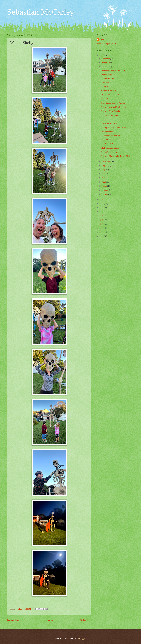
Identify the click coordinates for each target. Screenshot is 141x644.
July (104, 170)
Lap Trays (105, 119)
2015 (102, 236)
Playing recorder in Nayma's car (114, 128)
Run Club (105, 83)
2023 (102, 203)
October (105, 67)
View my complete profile (107, 44)
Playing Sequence (108, 78)
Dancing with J (107, 132)
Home (50, 620)
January (105, 194)
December (106, 59)
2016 (102, 232)
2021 (102, 212)
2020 (102, 216)
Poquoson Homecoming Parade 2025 (115, 156)
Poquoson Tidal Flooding (111, 111)
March (105, 186)
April (104, 182)
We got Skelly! (107, 140)
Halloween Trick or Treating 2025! (115, 70)
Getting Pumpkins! (109, 91)
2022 (102, 208)
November (106, 63)
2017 (102, 228)
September (106, 161)
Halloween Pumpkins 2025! (112, 74)
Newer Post (13, 620)
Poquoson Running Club (111, 136)
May (104, 178)
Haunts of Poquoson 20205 (112, 95)
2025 (102, 55)
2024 (102, 199)
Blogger (82, 639)
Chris (102, 40)
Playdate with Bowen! (110, 144)
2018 (102, 224)
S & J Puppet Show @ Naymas (113, 103)
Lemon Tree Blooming (110, 115)
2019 (102, 220)
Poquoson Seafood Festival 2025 (114, 107)
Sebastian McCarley (41, 12)
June (104, 174)
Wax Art (105, 99)
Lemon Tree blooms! (109, 152)
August (105, 166)
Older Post (86, 620)
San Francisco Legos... (110, 123)
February (106, 190)
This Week (105, 87)
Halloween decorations (110, 148)
